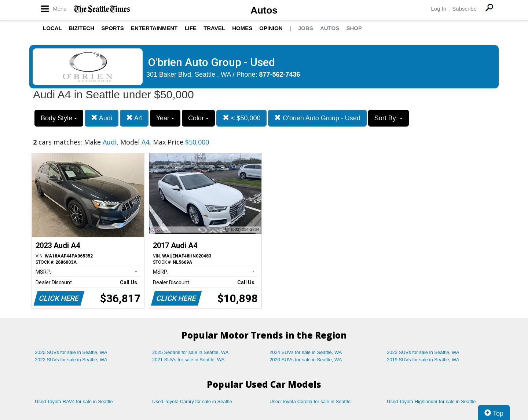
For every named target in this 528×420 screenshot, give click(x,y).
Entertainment (154, 28)
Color (198, 118)
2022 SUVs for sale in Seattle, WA (71, 360)
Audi (102, 118)
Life (190, 28)
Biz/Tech (82, 28)
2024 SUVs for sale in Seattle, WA (306, 352)
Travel (214, 28)
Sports (113, 28)
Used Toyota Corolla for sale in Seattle (310, 401)
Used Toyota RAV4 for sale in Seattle (74, 401)
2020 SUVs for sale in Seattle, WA (306, 360)
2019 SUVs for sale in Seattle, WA (423, 360)
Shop (354, 28)
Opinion (271, 28)
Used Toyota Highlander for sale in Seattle (431, 401)
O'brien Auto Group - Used (317, 118)
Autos (264, 10)
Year (165, 118)
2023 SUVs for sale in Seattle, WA (423, 352)
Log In (439, 9)
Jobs (306, 28)
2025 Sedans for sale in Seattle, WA (190, 352)
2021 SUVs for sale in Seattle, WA (188, 360)
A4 (134, 118)
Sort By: (388, 118)
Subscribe (464, 9)
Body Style (59, 118)
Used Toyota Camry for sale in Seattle (192, 401)
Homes (242, 28)
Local (52, 28)
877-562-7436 (280, 74)
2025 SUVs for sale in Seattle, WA (71, 352)
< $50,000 (242, 118)
